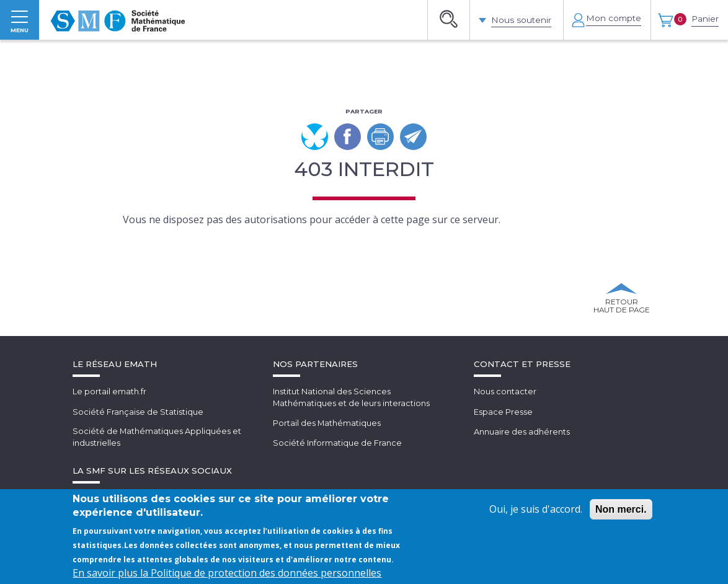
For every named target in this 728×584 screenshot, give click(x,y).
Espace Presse (503, 430)
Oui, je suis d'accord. (536, 509)
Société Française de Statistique (138, 430)
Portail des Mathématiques (327, 441)
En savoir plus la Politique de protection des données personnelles (227, 573)
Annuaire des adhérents (522, 449)
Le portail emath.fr (109, 410)
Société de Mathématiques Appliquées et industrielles (157, 455)
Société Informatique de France (337, 461)
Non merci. (621, 509)
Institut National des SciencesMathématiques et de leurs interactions (352, 416)
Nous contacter (505, 410)
